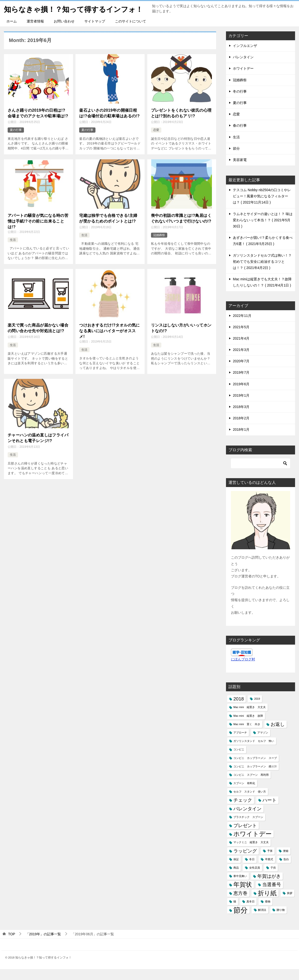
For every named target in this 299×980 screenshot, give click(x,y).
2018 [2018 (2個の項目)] (239, 710)
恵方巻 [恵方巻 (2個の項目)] (240, 904)
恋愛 (156, 141)
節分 (236, 159)
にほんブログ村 (243, 670)
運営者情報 (35, 32)
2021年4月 (241, 349)
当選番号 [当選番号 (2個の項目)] (272, 895)
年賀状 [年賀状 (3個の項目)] (243, 895)
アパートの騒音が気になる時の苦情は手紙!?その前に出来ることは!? (38, 232)
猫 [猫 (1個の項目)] (235, 912)
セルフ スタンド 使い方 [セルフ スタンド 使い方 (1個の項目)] (250, 802)
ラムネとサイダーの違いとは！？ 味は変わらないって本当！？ (263, 231)
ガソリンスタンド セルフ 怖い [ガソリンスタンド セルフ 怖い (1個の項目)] (254, 752)
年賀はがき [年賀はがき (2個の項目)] (269, 887)
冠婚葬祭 (159, 245)
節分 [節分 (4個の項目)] (241, 921)
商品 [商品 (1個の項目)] (236, 878)
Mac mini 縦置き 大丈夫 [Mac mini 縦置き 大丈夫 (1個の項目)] (250, 718)
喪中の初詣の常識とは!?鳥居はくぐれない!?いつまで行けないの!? (181, 229)
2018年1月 (241, 440)
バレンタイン (243, 68)
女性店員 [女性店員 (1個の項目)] (255, 878)
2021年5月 (241, 338)
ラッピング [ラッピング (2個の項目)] (245, 862)
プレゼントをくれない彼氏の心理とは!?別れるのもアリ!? (181, 124)
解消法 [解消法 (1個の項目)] (262, 921)
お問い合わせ (64, 32)
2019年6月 (241, 395)
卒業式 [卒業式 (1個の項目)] (269, 870)
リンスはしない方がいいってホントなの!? (181, 338)
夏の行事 (16, 141)
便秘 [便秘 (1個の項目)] (286, 862)
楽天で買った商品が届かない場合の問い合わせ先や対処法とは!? (38, 338)
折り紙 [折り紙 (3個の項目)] (267, 904)
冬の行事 (240, 102)
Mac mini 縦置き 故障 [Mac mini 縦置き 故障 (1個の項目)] (248, 727)
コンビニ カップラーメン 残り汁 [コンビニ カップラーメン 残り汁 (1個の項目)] (255, 777)
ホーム (12, 32)
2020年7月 (241, 372)
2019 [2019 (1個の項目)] (257, 710)
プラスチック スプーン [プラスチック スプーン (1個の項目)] (248, 828)
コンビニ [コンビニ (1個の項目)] (239, 760)
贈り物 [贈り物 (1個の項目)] (281, 921)
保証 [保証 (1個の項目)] (236, 870)
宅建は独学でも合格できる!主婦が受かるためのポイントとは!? (108, 229)
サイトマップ (95, 32)
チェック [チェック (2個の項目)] (243, 811)
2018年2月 (241, 429)
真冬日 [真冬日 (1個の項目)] (251, 912)
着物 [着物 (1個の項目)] (268, 912)
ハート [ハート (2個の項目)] (270, 811)
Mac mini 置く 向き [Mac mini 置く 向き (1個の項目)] (247, 735)
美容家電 (240, 171)
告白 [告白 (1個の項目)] (286, 870)
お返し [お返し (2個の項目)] (278, 735)
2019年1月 (241, 406)
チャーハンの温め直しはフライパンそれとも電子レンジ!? (38, 448)
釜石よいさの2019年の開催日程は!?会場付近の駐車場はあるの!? (109, 124)
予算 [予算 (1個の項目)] (270, 862)
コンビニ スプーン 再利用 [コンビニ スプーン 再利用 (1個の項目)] (251, 786)
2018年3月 (241, 418)
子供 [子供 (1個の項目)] (273, 878)
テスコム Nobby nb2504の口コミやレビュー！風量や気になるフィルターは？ (262, 207)
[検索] (261, 474)
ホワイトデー (243, 79)
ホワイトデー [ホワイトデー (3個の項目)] (252, 845)
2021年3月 (241, 361)
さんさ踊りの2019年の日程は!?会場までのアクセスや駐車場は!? (38, 124)
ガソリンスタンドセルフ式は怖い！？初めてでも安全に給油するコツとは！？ (262, 272)
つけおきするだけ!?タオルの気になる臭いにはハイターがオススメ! (110, 341)
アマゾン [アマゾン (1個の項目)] (263, 743)
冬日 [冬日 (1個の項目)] (252, 870)
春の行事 (240, 136)
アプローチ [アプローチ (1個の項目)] (240, 743)
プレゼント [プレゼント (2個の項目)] (245, 836)
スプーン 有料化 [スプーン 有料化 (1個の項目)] (244, 794)
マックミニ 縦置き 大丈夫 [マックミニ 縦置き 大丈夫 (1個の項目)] (251, 853)
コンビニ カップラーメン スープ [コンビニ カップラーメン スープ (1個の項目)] (255, 769)
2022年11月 (242, 327)
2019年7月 (241, 383)
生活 (13, 250)
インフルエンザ (245, 57)
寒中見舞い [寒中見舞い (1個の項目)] (240, 887)
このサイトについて (131, 32)
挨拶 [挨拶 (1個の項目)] (290, 904)
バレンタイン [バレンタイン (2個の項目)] (247, 820)
